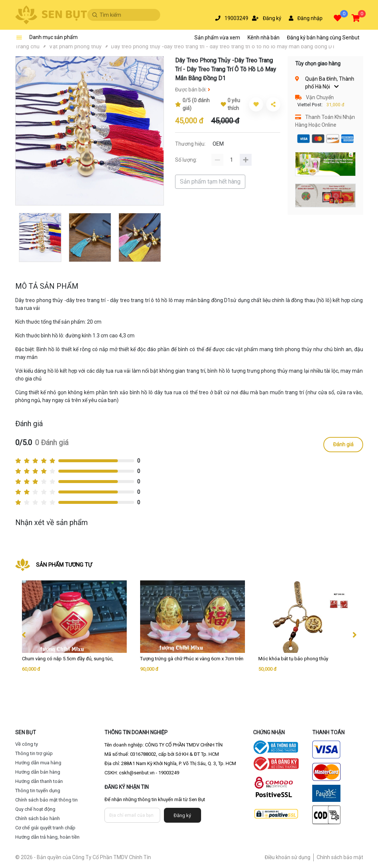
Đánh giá (343, 444)
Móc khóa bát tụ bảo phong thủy (293, 659)
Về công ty (27, 744)
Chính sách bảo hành (38, 818)
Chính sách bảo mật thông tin (46, 800)
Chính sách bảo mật (340, 857)
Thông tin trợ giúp (34, 753)
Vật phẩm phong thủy (75, 46)
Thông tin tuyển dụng (38, 791)
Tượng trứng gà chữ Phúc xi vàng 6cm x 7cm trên (192, 659)
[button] (339, 19)
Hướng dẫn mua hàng (38, 763)
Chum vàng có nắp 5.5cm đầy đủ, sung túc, (68, 659)
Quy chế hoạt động (35, 809)
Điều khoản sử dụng (287, 857)
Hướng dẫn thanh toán (39, 781)
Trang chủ (27, 46)
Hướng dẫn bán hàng (38, 772)
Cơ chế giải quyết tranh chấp (45, 828)
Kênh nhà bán (264, 38)
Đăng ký (182, 815)
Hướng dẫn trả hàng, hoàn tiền (47, 837)
